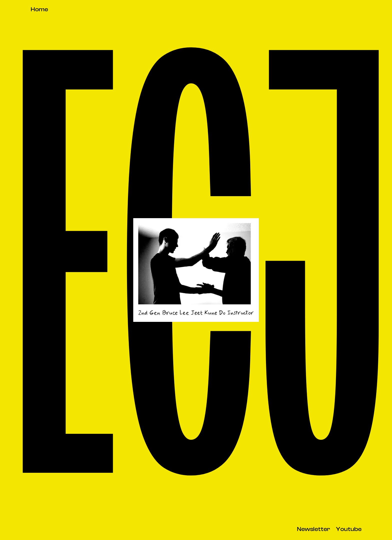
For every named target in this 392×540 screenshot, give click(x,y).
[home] (39, 10)
